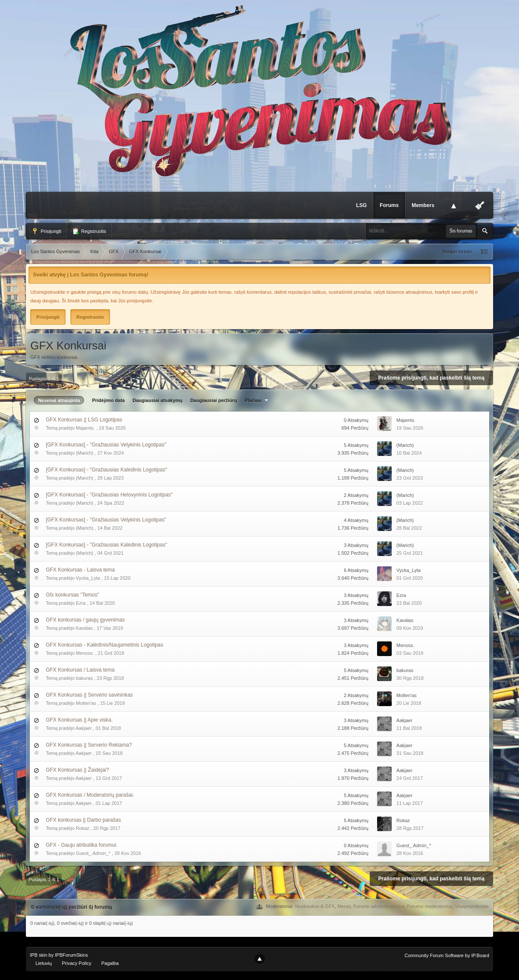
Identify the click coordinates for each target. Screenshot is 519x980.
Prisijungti (46, 231)
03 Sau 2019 (410, 653)
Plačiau (257, 400)
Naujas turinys (457, 251)
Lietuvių (44, 963)
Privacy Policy (76, 963)
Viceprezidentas (472, 906)
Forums (389, 205)
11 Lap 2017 (410, 803)
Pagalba (110, 963)
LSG (361, 205)
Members (423, 205)
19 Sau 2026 (410, 428)
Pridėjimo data (108, 400)
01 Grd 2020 (410, 578)
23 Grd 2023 (410, 478)
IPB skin (38, 955)
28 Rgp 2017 (410, 828)
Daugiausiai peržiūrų (214, 400)
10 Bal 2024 (409, 453)
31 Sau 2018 (410, 753)
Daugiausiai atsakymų (157, 400)
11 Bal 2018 (409, 728)
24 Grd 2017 (410, 778)
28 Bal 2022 (409, 528)
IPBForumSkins (71, 955)
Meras (344, 906)
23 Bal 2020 (409, 603)
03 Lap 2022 (410, 503)
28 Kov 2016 (410, 853)
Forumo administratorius (379, 906)
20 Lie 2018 (409, 703)
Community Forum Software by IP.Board (447, 955)
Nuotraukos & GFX (315, 906)
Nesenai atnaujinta (59, 400)
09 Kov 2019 (410, 628)
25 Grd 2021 (410, 553)
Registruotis (89, 231)
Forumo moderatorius (429, 906)
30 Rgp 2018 (410, 678)
